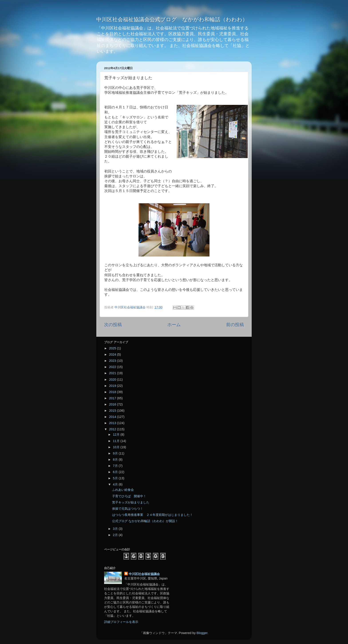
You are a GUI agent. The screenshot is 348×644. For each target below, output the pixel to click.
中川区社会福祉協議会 (144, 574)
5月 (116, 478)
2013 (113, 423)
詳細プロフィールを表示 (121, 622)
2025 (113, 348)
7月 (116, 466)
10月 (117, 447)
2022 (113, 367)
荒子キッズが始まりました (131, 502)
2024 (113, 354)
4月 (116, 484)
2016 (113, 404)
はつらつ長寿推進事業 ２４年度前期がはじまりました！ (152, 515)
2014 (113, 417)
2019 (113, 386)
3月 (116, 529)
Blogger (202, 633)
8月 (116, 460)
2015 (113, 411)
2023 (113, 361)
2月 (116, 535)
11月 (117, 441)
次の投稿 (113, 325)
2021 (113, 373)
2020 (113, 380)
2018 (113, 392)
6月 (116, 472)
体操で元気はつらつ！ (128, 509)
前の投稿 (235, 325)
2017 (113, 398)
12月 (117, 435)
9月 (116, 453)
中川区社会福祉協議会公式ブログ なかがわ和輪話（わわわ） (172, 19)
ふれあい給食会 (123, 490)
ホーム (174, 325)
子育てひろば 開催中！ (129, 496)
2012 (113, 429)
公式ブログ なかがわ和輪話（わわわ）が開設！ (145, 521)
